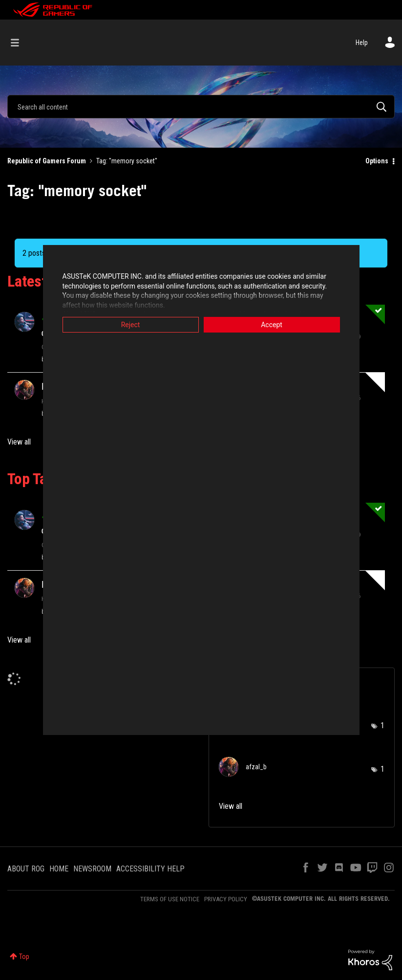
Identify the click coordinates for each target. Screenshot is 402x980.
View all (19, 442)
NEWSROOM (92, 869)
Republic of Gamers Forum (47, 161)
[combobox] (201, 107)
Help (362, 43)
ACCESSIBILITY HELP (150, 869)
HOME (59, 869)
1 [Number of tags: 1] (382, 725)
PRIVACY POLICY (226, 899)
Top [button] (24, 957)
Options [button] (377, 161)
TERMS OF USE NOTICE (170, 899)
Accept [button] (272, 325)
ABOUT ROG (26, 869)
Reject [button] (131, 325)
